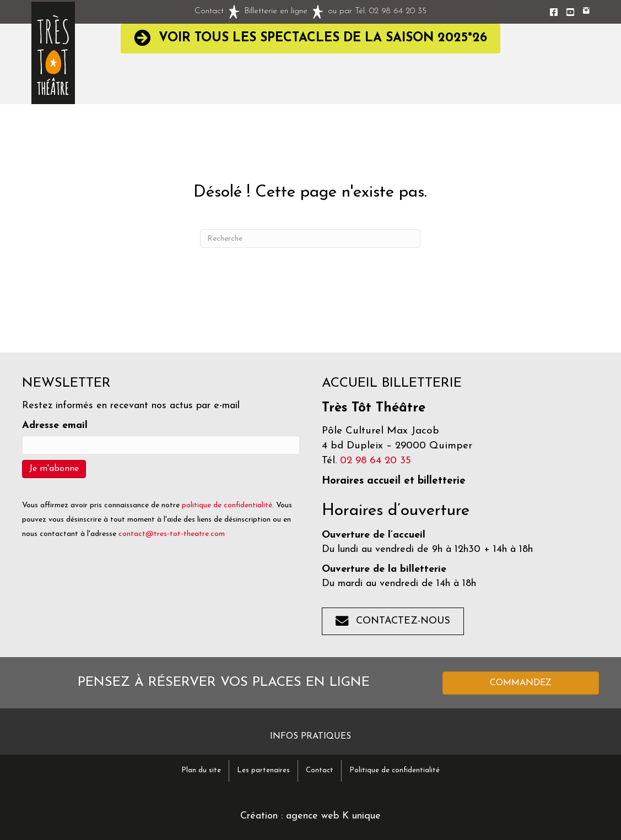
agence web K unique (333, 816)
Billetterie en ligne (276, 11)
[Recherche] (310, 239)
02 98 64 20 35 (398, 11)
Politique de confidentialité (395, 770)
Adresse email (55, 426)
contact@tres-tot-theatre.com (172, 534)
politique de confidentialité (227, 505)
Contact (209, 11)
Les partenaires (263, 770)
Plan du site (201, 770)
